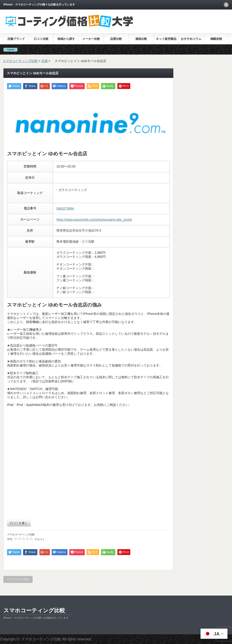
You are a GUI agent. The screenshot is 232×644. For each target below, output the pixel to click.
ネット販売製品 (166, 39)
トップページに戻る (18, 579)
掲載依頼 (216, 39)
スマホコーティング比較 (34, 610)
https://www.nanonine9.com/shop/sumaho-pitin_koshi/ (94, 220)
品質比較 (116, 39)
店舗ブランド (16, 39)
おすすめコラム (191, 39)
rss (226, 5)
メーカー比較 (91, 39)
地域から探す (66, 39)
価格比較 (141, 39)
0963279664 (65, 208)
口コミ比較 (41, 39)
